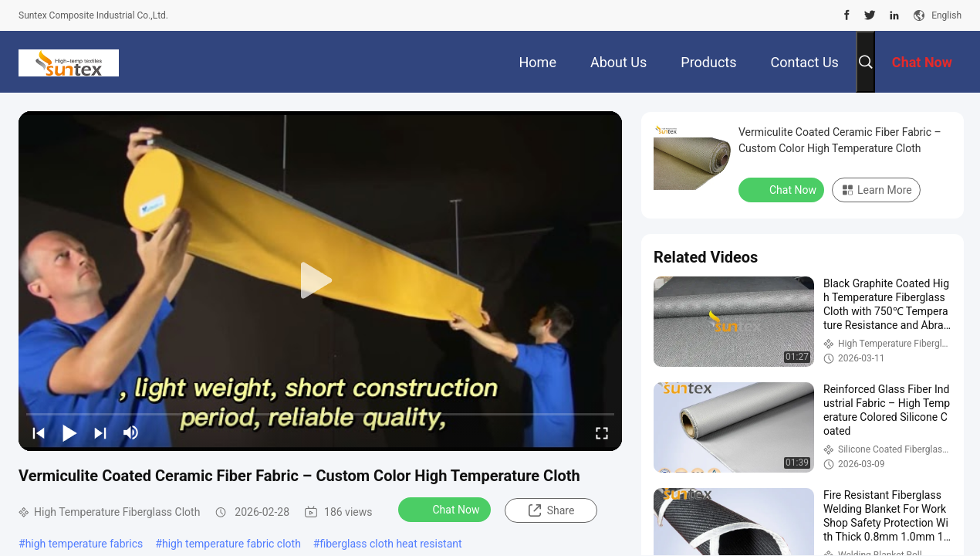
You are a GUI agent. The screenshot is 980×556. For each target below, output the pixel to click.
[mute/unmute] (131, 432)
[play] (320, 281)
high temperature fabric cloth (231, 544)
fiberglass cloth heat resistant (390, 544)
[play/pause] (69, 432)
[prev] (39, 432)
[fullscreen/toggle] (602, 432)
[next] (100, 432)
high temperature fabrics (84, 544)
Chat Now (446, 509)
